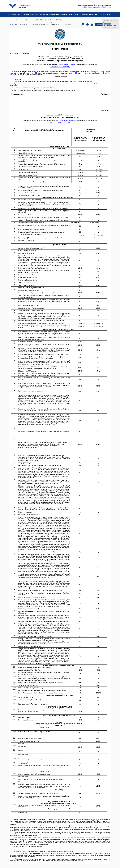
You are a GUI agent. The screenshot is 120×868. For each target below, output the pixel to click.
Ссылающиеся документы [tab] (39, 25)
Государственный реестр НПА (30, 14)
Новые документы (54, 14)
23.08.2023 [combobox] (55, 25)
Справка (77, 14)
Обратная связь (44, 14)
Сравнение (99, 25)
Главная (11, 20)
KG (102, 14)
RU (108, 14)
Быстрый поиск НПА (14, 14)
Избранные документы (67, 14)
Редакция (54, 23)
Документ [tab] (14, 25)
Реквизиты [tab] (24, 25)
